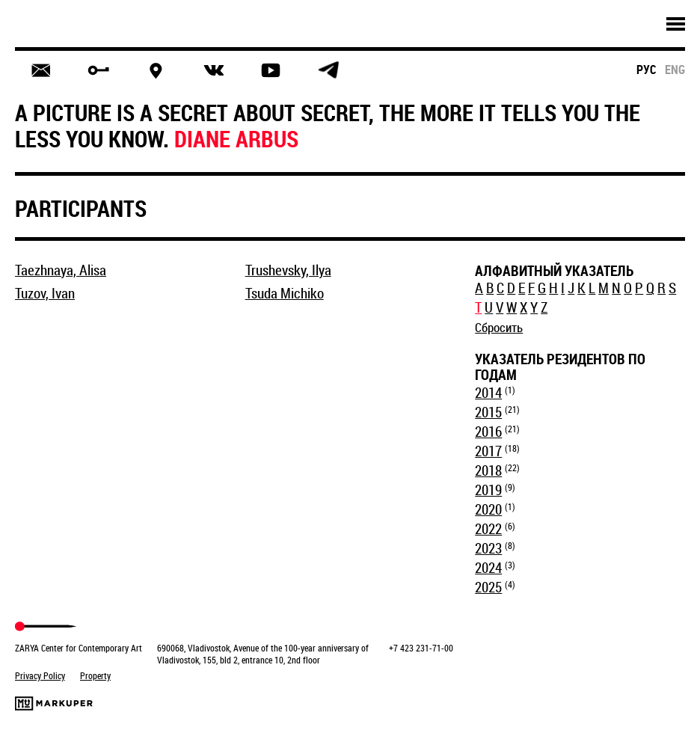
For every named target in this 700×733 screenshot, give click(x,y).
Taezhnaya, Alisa (61, 270)
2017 (488, 451)
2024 (488, 568)
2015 (488, 412)
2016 (488, 432)
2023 (488, 548)
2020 (488, 509)
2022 (488, 529)
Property (95, 675)
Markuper (54, 703)
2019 (488, 490)
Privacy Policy (40, 675)
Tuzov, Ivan (45, 293)
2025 (488, 587)
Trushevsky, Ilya (288, 270)
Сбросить (499, 327)
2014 (488, 393)
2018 (488, 470)
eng (675, 70)
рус (647, 70)
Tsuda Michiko (285, 293)
